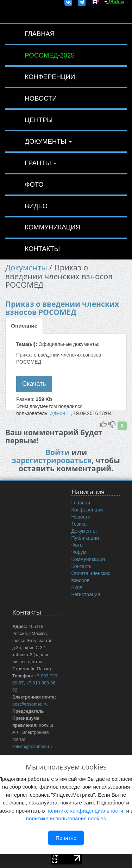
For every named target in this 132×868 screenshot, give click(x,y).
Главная (40, 34)
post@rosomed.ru (30, 704)
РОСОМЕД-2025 (49, 55)
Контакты (42, 249)
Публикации (85, 538)
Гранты (40, 163)
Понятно (66, 838)
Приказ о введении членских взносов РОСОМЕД (62, 308)
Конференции (50, 77)
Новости (41, 98)
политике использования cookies (66, 818)
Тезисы (80, 524)
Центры (39, 120)
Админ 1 (60, 413)
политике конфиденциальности (85, 811)
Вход (77, 587)
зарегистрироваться (52, 460)
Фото (34, 184)
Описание (24, 326)
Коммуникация (52, 227)
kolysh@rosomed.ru (32, 747)
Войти (58, 452)
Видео (36, 206)
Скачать (34, 384)
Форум (79, 552)
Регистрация (86, 594)
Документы (48, 141)
